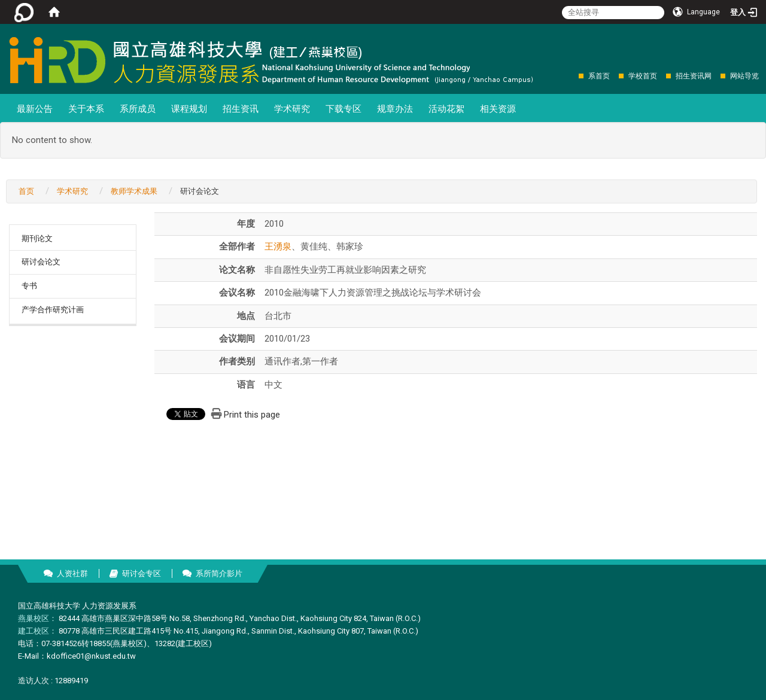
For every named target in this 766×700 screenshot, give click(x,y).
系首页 (599, 76)
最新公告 (35, 109)
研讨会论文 (41, 262)
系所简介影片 (219, 573)
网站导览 (744, 76)
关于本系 (86, 109)
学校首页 (643, 76)
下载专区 (344, 109)
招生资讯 (241, 109)
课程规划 (189, 109)
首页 (26, 191)
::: (572, 76)
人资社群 (72, 573)
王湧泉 (278, 246)
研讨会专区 (142, 573)
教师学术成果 (134, 191)
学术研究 (292, 109)
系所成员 (138, 109)
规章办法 (395, 109)
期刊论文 (37, 238)
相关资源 (498, 109)
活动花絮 (446, 109)
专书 (29, 286)
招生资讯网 (694, 76)
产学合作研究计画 (53, 310)
